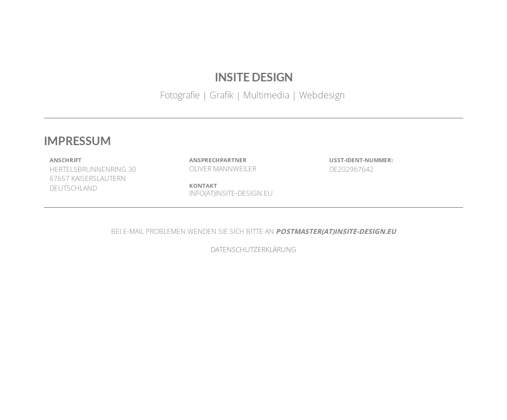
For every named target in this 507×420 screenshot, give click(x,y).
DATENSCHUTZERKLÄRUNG (254, 250)
